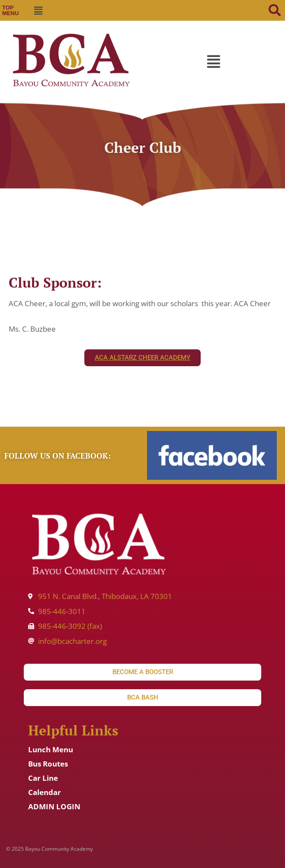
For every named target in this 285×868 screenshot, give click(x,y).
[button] (38, 10)
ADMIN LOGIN (54, 806)
